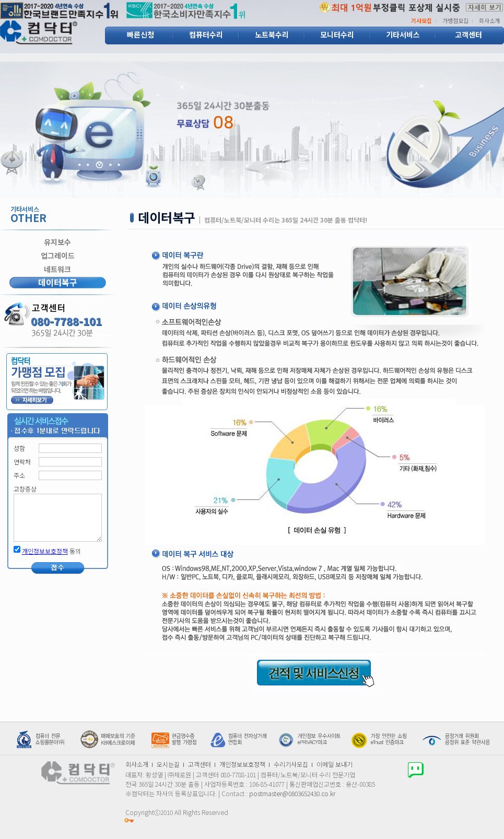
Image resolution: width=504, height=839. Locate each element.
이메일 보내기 (335, 764)
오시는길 (168, 764)
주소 (19, 475)
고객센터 (200, 764)
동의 (51, 551)
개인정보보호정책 (45, 551)
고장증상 (25, 489)
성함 (19, 448)
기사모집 (421, 20)
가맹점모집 (455, 20)
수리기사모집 (291, 764)
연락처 (22, 462)
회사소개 (489, 20)
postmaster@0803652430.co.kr (292, 793)
